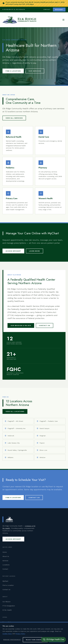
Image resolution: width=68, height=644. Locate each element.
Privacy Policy (7, 622)
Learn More (35, 251)
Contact (47, 9)
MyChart (5, 581)
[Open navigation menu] (63, 20)
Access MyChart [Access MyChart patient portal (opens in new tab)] (13, 251)
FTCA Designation (9, 606)
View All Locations (15, 411)
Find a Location (13, 71)
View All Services (14, 118)
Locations (6, 565)
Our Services (35, 71)
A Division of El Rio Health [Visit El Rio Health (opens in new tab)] (14, 9)
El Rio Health (7, 610)
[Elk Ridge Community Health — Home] (19, 20)
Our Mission (7, 602)
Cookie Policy (7, 626)
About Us (6, 556)
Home (5, 552)
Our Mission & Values (21, 325)
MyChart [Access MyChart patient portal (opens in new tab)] (59, 10)
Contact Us (45, 325)
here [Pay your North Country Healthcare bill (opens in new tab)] (32, 4)
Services (5, 561)
